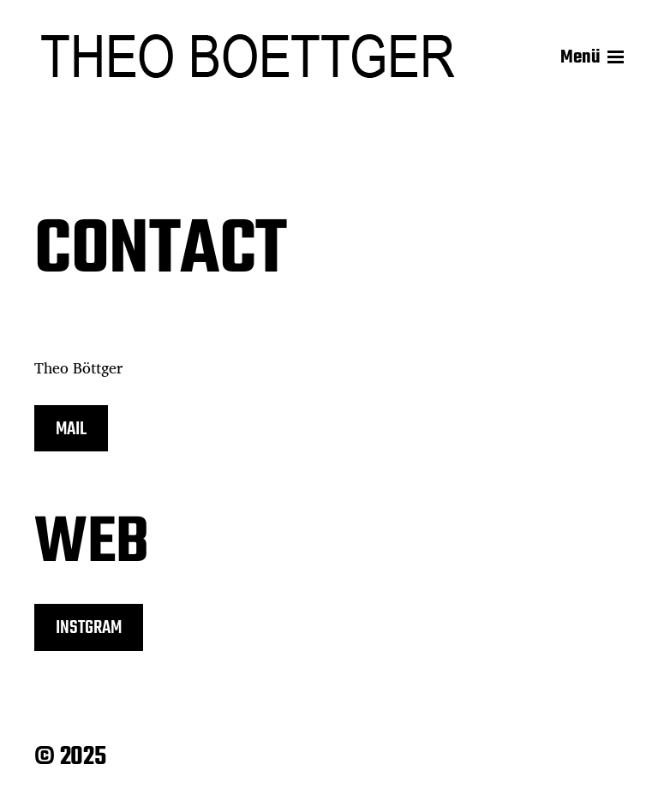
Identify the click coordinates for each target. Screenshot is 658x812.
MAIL (71, 429)
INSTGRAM (89, 628)
